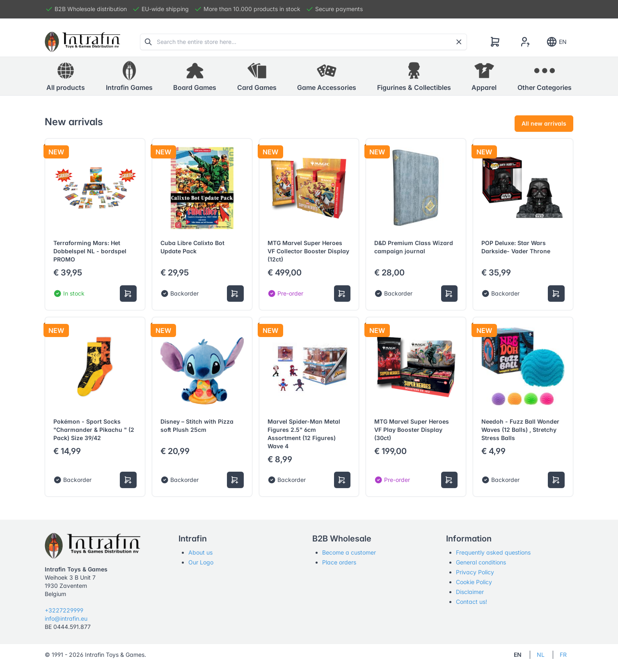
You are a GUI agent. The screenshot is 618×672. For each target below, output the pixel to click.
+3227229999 (64, 610)
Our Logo (201, 562)
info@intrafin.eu (66, 618)
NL (541, 655)
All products (66, 76)
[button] (129, 76)
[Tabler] (82, 42)
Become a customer (349, 552)
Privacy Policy (475, 572)
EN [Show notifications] (556, 42)
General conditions (481, 562)
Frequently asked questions (493, 552)
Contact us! (472, 602)
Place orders (339, 562)
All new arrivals (544, 123)
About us (200, 552)
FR (563, 655)
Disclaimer (470, 592)
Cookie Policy (474, 582)
